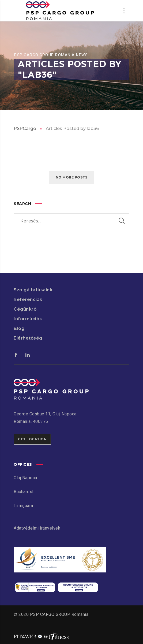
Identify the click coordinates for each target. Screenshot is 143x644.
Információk (28, 319)
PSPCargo (25, 129)
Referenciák (28, 299)
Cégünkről (26, 309)
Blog (19, 328)
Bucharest (24, 492)
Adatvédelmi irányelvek (37, 528)
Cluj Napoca (25, 478)
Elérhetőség (28, 338)
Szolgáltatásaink (33, 290)
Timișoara (23, 506)
